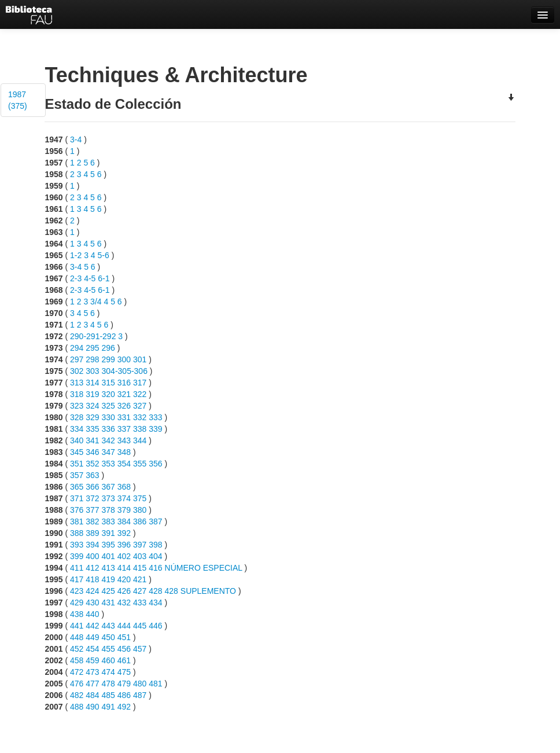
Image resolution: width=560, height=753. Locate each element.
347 (108, 452)
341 (92, 440)
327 (140, 406)
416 (155, 568)
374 (124, 498)
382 (92, 521)
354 (124, 464)
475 (124, 672)
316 (124, 383)
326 (124, 406)
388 (77, 533)
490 (92, 707)
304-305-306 (125, 371)
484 (92, 695)
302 (77, 371)
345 (77, 452)
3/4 (96, 302)
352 (92, 464)
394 (92, 545)
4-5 (90, 278)
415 (140, 568)
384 (124, 521)
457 (140, 649)
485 (108, 695)
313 (77, 383)
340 (77, 440)
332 (140, 417)
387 (155, 521)
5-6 (104, 255)
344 (140, 440)
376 (77, 510)
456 (124, 649)
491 (108, 707)
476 (77, 684)
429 (77, 603)
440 (92, 614)
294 (77, 348)
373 (108, 498)
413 (108, 568)
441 (77, 626)
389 (92, 533)
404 (155, 556)
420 (124, 579)
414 (124, 568)
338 (140, 429)
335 (92, 429)
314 (92, 383)
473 (92, 672)
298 (92, 359)
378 (108, 510)
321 (124, 394)
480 (140, 684)
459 (92, 660)
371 (77, 498)
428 (155, 591)
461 (124, 660)
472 (77, 672)
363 (92, 475)
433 (140, 603)
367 (108, 487)
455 (108, 649)
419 (108, 579)
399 (77, 556)
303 (92, 371)
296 (108, 348)
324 (92, 406)
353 (108, 464)
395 (108, 545)
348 (124, 452)
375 (140, 498)
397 (140, 545)
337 (124, 429)
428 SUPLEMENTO (200, 591)
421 (140, 579)
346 (92, 452)
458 (77, 660)
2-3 (76, 278)
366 (92, 487)
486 (124, 695)
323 (77, 406)
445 (140, 626)
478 (108, 684)
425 (108, 591)
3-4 (76, 139)
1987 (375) (18, 100)
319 (92, 394)
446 (155, 626)
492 (124, 707)
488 (77, 707)
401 (108, 556)
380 (140, 510)
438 (77, 614)
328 (77, 417)
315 (108, 383)
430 (92, 603)
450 (108, 637)
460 (108, 660)
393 (77, 545)
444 (124, 626)
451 (124, 637)
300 (124, 359)
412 (92, 568)
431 (108, 603)
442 (92, 626)
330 (108, 417)
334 (77, 429)
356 (155, 464)
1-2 (76, 255)
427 (140, 591)
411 (77, 568)
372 (92, 498)
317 (140, 383)
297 (77, 359)
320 (108, 394)
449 (92, 637)
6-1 (104, 278)
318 (77, 394)
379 (124, 510)
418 (92, 579)
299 (108, 359)
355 (140, 464)
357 (77, 475)
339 (155, 429)
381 (77, 521)
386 (140, 521)
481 (155, 684)
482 (77, 695)
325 (108, 406)
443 (108, 626)
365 (77, 487)
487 (140, 695)
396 (124, 545)
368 (124, 487)
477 (92, 684)
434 (155, 603)
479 (124, 684)
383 (108, 521)
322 (140, 394)
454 (92, 649)
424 (92, 591)
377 (92, 510)
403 (140, 556)
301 (140, 359)
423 (77, 591)
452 (77, 649)
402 (124, 556)
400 (92, 556)
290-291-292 (93, 336)
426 (124, 591)
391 (108, 533)
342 (108, 440)
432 (124, 603)
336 (108, 429)
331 (124, 417)
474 (108, 672)
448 (77, 637)
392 (124, 533)
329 (92, 417)
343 (124, 440)
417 (77, 579)
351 (77, 464)
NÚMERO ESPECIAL (204, 568)
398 (155, 545)
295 (92, 348)
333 (155, 417)
